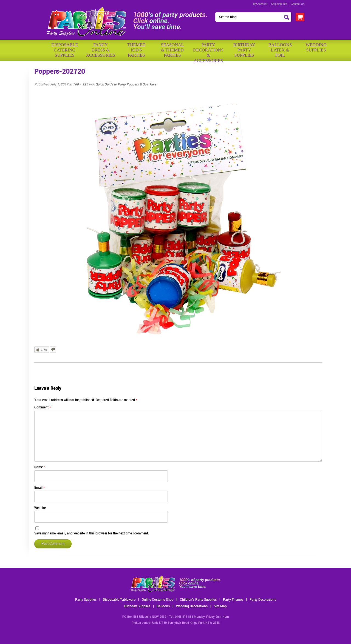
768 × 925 (80, 85)
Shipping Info (279, 4)
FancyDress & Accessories (101, 50)
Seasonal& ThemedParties (172, 50)
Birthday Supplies (137, 606)
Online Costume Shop (158, 600)
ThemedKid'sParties (136, 50)
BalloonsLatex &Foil (280, 50)
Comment (43, 407)
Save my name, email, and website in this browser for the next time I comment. (92, 533)
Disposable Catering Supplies (65, 50)
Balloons (163, 606)
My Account (260, 4)
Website (40, 508)
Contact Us (298, 4)
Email (39, 488)
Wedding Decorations (192, 606)
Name (40, 467)
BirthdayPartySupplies (244, 50)
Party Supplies (86, 600)
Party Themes (233, 600)
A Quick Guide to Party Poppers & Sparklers (124, 85)
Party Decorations (263, 600)
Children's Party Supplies (198, 600)
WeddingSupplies (316, 47)
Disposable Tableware (119, 600)
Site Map (220, 606)
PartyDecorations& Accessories (208, 51)
